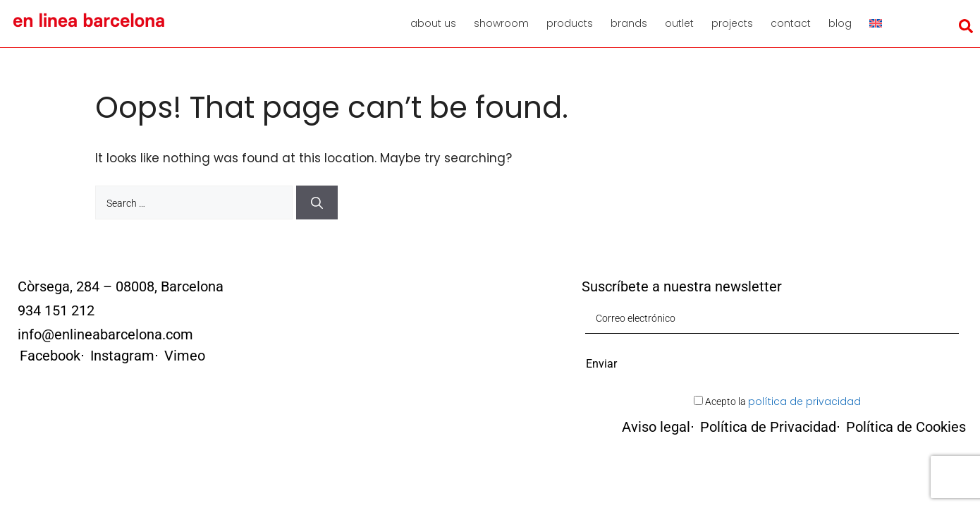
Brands (629, 23)
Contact (791, 23)
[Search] (317, 202)
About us (433, 23)
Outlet (679, 23)
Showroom (501, 23)
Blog (840, 23)
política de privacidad (804, 401)
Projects (732, 23)
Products (570, 23)
